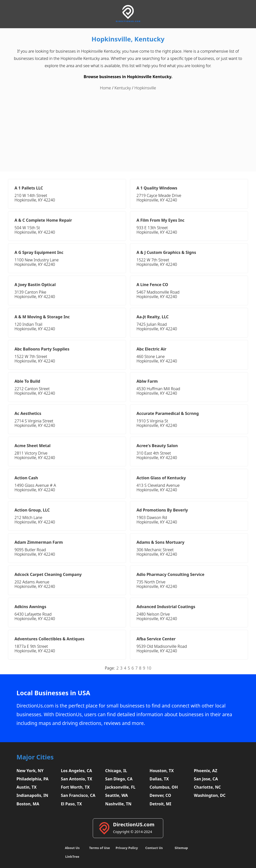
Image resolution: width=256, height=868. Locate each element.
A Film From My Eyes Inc (160, 220)
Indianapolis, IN (32, 795)
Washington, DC (210, 795)
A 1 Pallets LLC (29, 188)
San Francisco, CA (78, 795)
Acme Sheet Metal (32, 446)
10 (149, 668)
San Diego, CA (119, 779)
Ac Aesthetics (28, 413)
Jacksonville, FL (120, 787)
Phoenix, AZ (206, 771)
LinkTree (72, 857)
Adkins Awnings (30, 607)
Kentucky (123, 88)
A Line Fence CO (152, 285)
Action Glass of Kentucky (161, 478)
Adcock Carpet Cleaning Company (48, 574)
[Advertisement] (128, 129)
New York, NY (30, 771)
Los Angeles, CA (76, 771)
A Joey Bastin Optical (35, 285)
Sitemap (181, 848)
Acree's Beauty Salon (157, 446)
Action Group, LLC (32, 510)
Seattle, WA (117, 795)
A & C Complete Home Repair (43, 220)
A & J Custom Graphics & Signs (166, 252)
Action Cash (26, 478)
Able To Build (27, 381)
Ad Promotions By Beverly (162, 510)
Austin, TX (26, 787)
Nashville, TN (118, 804)
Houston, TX (162, 771)
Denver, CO (160, 795)
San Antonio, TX (76, 779)
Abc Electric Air (151, 349)
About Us (72, 848)
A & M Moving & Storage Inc (42, 317)
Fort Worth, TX (75, 787)
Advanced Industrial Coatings (166, 607)
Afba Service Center (156, 639)
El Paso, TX (71, 804)
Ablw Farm (147, 381)
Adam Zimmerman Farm (39, 542)
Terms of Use (99, 848)
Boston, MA (28, 804)
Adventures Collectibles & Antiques (49, 639)
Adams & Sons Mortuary (160, 542)
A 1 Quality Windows (157, 188)
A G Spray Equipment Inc (39, 252)
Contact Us (154, 848)
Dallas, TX (159, 779)
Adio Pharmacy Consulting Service (170, 574)
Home (105, 88)
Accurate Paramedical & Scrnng (168, 413)
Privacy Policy (127, 848)
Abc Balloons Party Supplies (42, 349)
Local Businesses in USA (53, 693)
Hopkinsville (145, 88)
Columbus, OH (164, 787)
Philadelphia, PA (32, 779)
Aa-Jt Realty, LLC (153, 317)
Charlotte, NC (207, 787)
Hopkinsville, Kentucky (128, 39)
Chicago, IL (116, 771)
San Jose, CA (206, 779)
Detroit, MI (160, 804)
